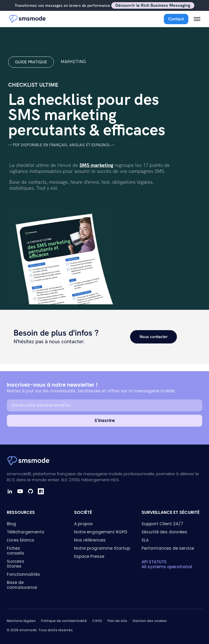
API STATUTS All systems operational (167, 564)
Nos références (90, 540)
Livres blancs (21, 540)
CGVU (97, 621)
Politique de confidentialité (64, 621)
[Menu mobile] (197, 19)
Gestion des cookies (150, 621)
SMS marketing (96, 165)
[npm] (41, 491)
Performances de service (168, 548)
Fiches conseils (16, 551)
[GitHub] (30, 491)
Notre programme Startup (102, 548)
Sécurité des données (164, 532)
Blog (11, 524)
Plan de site (117, 621)
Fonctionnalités (23, 574)
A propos (83, 524)
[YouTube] (20, 491)
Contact (176, 19)
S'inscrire (105, 421)
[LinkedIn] (10, 491)
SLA (145, 540)
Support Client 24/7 (162, 524)
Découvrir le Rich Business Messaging (153, 5)
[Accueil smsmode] (28, 19)
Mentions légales (21, 621)
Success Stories (16, 564)
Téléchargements (26, 532)
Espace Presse (89, 556)
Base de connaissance (22, 585)
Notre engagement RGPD (101, 532)
